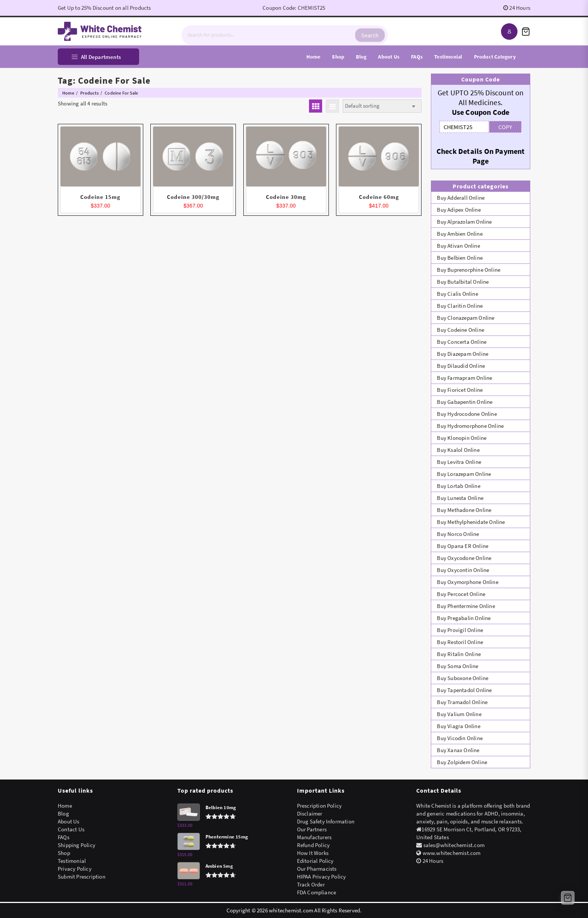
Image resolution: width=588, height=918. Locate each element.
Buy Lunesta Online (460, 498)
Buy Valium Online (459, 714)
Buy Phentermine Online (466, 606)
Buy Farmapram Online (464, 378)
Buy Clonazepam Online (466, 318)
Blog (63, 813)
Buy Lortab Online (458, 486)
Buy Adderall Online (461, 198)
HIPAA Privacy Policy (322, 877)
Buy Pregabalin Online (464, 618)
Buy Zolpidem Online (462, 762)
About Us (69, 821)
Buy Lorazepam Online (464, 474)
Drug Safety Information (326, 821)
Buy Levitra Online (459, 462)
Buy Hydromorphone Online (470, 426)
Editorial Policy (315, 861)
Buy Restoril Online (460, 642)
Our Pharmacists (317, 869)
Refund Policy (313, 845)
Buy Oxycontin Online (463, 570)
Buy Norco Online (458, 534)
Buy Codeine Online (460, 330)
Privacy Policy (75, 869)
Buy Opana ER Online (463, 546)
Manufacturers (314, 837)
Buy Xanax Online (458, 750)
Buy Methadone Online (464, 510)
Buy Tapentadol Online (464, 690)
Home (65, 806)
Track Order (311, 884)
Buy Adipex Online (459, 210)
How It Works (313, 853)
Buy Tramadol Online (462, 702)
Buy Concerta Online (462, 342)
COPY (505, 127)
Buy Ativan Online (458, 246)
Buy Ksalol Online (458, 450)
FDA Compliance (317, 892)
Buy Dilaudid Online (461, 366)
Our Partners (312, 829)
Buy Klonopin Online (462, 438)
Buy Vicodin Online (460, 738)
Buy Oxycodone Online (464, 558)
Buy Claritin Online (460, 306)
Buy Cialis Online (457, 294)
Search (370, 32)
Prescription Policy (319, 806)
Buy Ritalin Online (459, 654)
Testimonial (72, 861)
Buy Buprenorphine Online (469, 270)
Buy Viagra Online (458, 726)
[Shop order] (382, 106)
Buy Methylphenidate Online (471, 522)
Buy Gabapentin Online (465, 402)
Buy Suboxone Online (463, 678)
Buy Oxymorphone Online (467, 582)
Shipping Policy (76, 845)
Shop (64, 853)
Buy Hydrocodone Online (467, 414)
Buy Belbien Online (460, 258)
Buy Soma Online (457, 666)
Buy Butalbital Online (463, 282)
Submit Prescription (82, 877)
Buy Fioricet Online (460, 390)
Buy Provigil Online (460, 630)
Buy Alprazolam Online (464, 222)
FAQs (64, 837)
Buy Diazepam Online (463, 354)
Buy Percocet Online (461, 594)
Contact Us (71, 829)
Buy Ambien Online (460, 234)
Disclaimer (310, 813)
